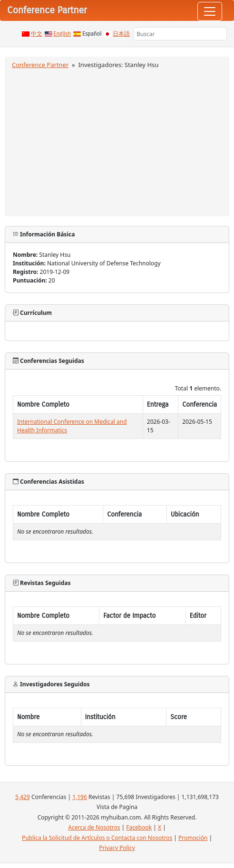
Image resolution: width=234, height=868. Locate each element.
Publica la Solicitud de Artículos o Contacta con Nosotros (97, 838)
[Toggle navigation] (210, 11)
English (63, 34)
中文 (37, 34)
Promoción (193, 838)
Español (92, 34)
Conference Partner (40, 65)
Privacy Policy (117, 848)
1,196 (80, 797)
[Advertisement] (117, 141)
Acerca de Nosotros (94, 827)
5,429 (23, 797)
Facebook (139, 827)
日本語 (121, 34)
